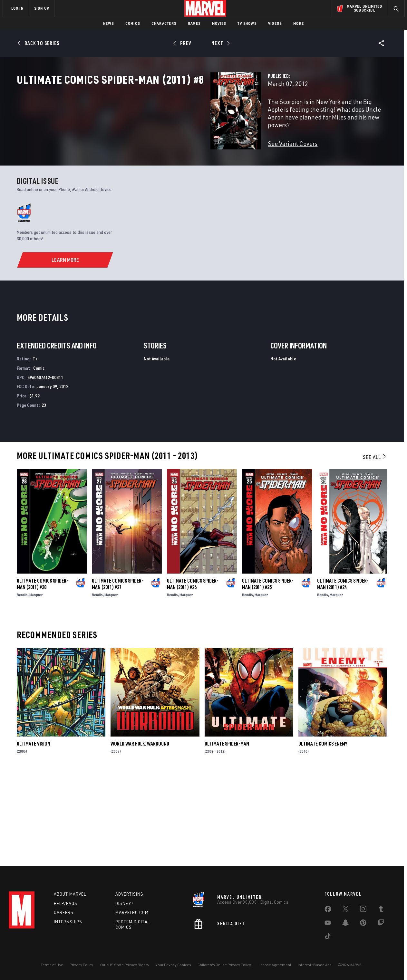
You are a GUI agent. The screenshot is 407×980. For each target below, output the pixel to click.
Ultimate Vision (34, 832)
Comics (133, 23)
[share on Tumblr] (381, 910)
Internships (68, 922)
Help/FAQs (66, 903)
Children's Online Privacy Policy (224, 965)
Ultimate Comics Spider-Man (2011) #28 (43, 672)
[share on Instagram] (363, 910)
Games (194, 23)
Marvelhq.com (132, 912)
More (299, 23)
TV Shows (247, 23)
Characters (164, 23)
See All (375, 545)
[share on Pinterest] (363, 924)
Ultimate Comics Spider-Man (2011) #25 (268, 672)
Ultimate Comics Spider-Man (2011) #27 (118, 672)
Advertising (129, 894)
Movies (219, 23)
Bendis (22, 683)
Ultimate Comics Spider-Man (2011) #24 (343, 672)
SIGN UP (42, 8)
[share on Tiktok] (328, 937)
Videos (275, 23)
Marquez (36, 683)
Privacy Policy (81, 965)
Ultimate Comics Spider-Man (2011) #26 (193, 672)
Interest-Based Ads (315, 965)
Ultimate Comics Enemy (323, 832)
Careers (64, 912)
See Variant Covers (157, 156)
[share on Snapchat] (345, 924)
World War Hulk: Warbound (140, 832)
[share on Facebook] (328, 910)
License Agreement (274, 965)
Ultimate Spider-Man (227, 832)
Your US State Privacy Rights (124, 965)
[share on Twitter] (345, 910)
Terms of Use (52, 965)
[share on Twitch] (381, 924)
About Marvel (70, 894)
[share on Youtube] (328, 924)
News (108, 23)
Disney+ (125, 903)
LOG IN (17, 8)
